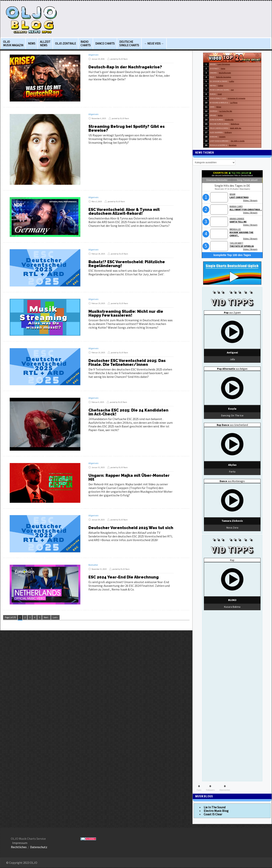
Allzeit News (45, 43)
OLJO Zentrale (65, 43)
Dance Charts (105, 43)
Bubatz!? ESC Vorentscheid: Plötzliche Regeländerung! (127, 264)
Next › (46, 617)
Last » (55, 617)
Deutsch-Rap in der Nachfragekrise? (125, 67)
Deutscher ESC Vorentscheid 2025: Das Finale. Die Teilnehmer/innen (127, 363)
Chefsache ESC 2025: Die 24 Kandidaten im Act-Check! (128, 412)
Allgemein (94, 55)
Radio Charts (86, 43)
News (32, 43)
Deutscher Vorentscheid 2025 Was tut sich (131, 528)
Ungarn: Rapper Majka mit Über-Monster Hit (129, 477)
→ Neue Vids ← (154, 43)
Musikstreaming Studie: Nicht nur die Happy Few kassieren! (126, 313)
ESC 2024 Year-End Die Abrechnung (124, 577)
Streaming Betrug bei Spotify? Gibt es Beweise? (127, 128)
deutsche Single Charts (129, 43)
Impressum (20, 843)
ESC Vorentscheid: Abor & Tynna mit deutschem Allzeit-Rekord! (124, 211)
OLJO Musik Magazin (13, 43)
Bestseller (93, 565)
